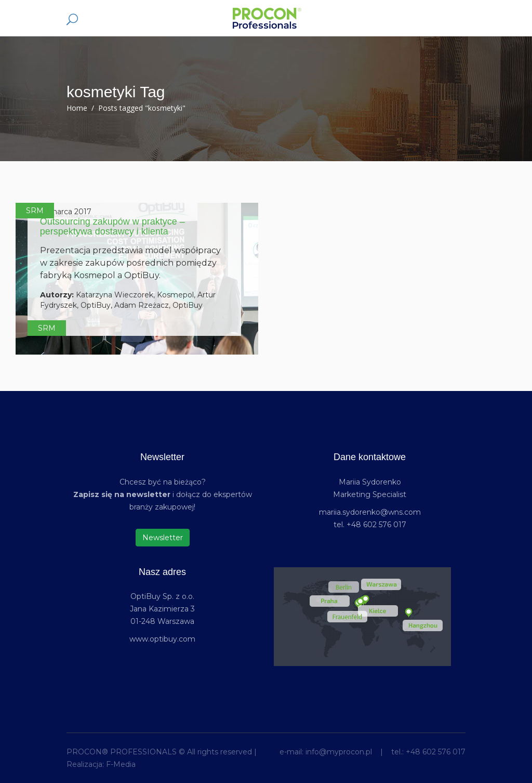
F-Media (121, 764)
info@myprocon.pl (339, 752)
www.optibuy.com (162, 639)
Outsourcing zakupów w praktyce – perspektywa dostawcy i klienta (112, 227)
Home (77, 108)
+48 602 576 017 (436, 752)
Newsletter (163, 538)
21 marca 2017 (66, 212)
